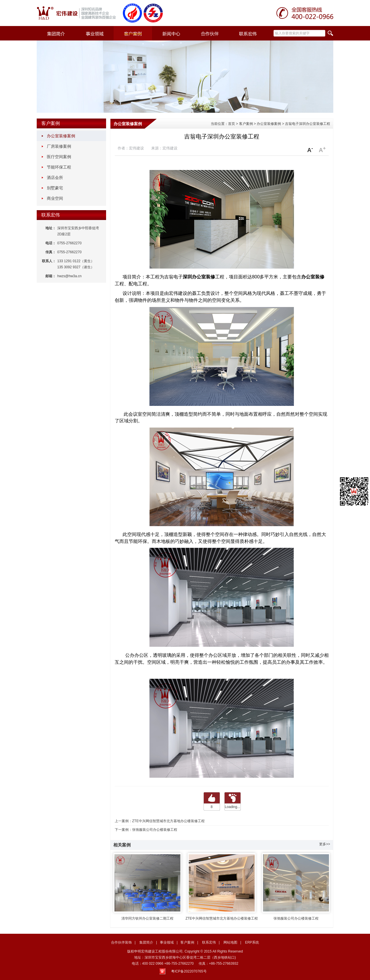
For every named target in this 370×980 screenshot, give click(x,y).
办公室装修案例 (61, 136)
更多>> (325, 844)
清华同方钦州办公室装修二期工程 (147, 885)
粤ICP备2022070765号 (189, 971)
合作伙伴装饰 (121, 942)
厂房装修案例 (59, 146)
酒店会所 (55, 177)
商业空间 (55, 198)
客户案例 (51, 123)
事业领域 (167, 942)
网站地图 (230, 942)
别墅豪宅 (55, 188)
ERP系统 (252, 942)
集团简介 (146, 942)
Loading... (233, 807)
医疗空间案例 (59, 157)
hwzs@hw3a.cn (69, 276)
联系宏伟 (51, 215)
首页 (232, 124)
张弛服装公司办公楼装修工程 (155, 830)
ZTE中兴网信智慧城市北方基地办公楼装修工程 (168, 821)
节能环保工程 (59, 167)
